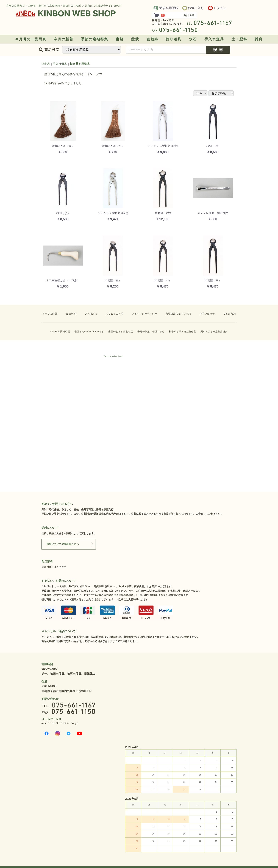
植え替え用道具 (80, 64)
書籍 (120, 39)
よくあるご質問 (115, 314)
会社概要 (71, 314)
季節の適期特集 (94, 39)
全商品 (46, 64)
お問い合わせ (207, 314)
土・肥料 (239, 39)
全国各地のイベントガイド (89, 332)
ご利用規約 (230, 314)
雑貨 (259, 39)
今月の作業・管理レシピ (151, 332)
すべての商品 (50, 314)
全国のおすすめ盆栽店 (121, 332)
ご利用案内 (91, 314)
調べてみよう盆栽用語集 (214, 332)
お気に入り (193, 8)
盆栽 (135, 39)
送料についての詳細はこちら (63, 544)
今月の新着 (63, 39)
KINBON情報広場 (60, 332)
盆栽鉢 (152, 39)
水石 (193, 39)
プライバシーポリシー (145, 314)
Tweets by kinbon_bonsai (113, 356)
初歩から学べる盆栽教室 (183, 332)
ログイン (217, 8)
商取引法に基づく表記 (178, 314)
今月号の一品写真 (31, 39)
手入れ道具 (214, 39)
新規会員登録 (166, 8)
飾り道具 (174, 39)
